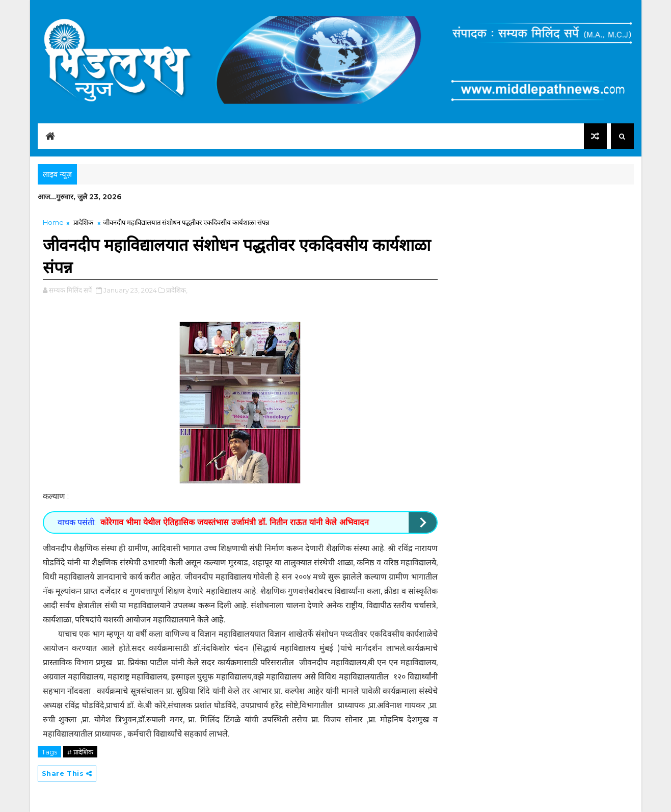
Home (53, 222)
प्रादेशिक (83, 222)
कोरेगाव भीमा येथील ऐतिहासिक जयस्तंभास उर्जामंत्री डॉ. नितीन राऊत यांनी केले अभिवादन (235, 522)
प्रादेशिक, (177, 290)
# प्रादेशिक (80, 752)
